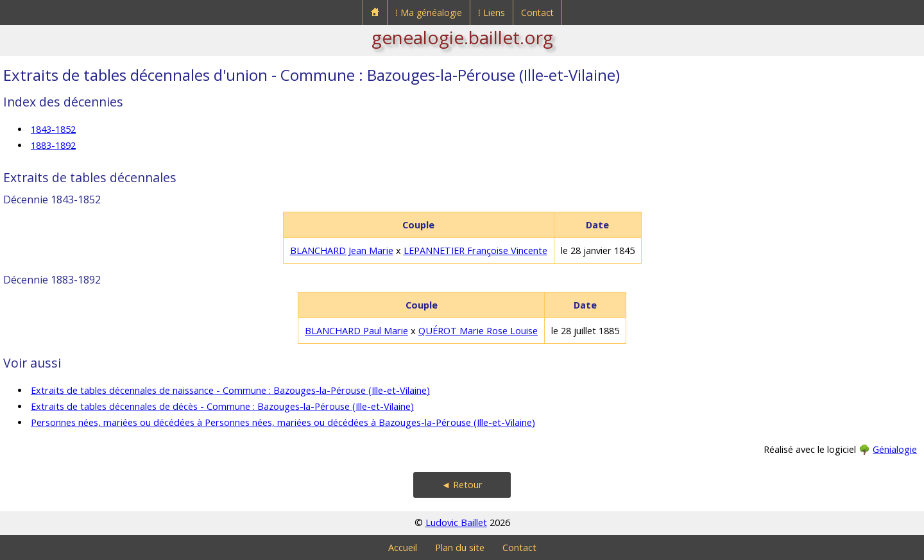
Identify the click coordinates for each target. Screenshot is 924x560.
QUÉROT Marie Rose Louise (478, 331)
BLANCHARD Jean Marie (342, 250)
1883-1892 (53, 145)
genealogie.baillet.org (462, 37)
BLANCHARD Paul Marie (356, 331)
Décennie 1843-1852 (52, 199)
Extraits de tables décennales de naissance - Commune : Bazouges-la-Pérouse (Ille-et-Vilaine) (230, 390)
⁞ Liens (492, 13)
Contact (537, 13)
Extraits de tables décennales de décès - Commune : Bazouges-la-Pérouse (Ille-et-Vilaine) (222, 406)
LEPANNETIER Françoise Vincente (475, 250)
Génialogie (895, 449)
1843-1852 (53, 129)
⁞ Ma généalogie (429, 13)
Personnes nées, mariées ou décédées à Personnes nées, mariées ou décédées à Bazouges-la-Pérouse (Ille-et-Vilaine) (283, 422)
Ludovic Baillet (456, 522)
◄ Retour (462, 485)
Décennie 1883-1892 (52, 280)
